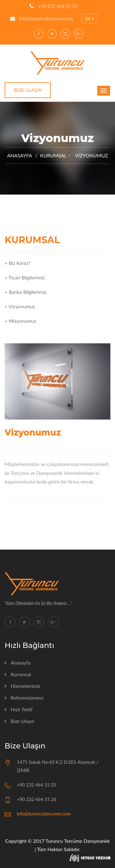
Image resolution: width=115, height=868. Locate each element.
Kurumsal (21, 674)
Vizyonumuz (91, 155)
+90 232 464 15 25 (58, 6)
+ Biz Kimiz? (18, 263)
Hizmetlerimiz (26, 686)
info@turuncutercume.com (46, 18)
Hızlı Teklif (22, 709)
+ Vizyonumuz (20, 306)
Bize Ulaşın (28, 90)
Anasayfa (19, 155)
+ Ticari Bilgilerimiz (25, 277)
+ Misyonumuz (20, 321)
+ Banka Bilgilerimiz (26, 292)
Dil (90, 19)
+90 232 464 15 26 (36, 799)
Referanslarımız (27, 698)
